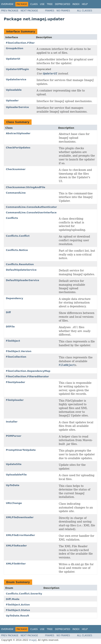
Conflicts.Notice (17, 250)
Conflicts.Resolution (20, 264)
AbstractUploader (18, 133)
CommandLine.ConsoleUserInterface (31, 212)
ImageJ (33, 640)
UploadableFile (16, 475)
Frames (50, 11)
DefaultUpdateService (21, 270)
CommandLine (16, 193)
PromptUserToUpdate (21, 450)
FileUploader (15, 400)
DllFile (10, 327)
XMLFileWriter (16, 564)
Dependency (15, 298)
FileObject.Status (18, 610)
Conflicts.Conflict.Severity (24, 594)
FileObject (13, 341)
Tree (50, 4)
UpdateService (16, 79)
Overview (7, 4)
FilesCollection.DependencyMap (28, 371)
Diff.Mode (13, 599)
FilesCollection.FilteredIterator (27, 376)
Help (85, 4)
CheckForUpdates (18, 148)
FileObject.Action (18, 605)
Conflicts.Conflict (18, 236)
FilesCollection (16, 357)
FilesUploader (16, 382)
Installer (12, 422)
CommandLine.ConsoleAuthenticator (31, 207)
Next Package (29, 11)
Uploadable (14, 90)
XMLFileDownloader (20, 517)
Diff (8, 312)
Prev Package (10, 11)
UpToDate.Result (17, 616)
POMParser (14, 436)
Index (76, 4)
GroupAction (15, 48)
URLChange (14, 503)
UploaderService (17, 107)
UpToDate (13, 485)
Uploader (12, 101)
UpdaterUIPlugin (17, 69)
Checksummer (16, 169)
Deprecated (63, 4)
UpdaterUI (13, 59)
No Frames (63, 11)
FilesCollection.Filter (20, 43)
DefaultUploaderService (23, 280)
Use (42, 4)
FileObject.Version (19, 351)
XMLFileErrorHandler (20, 535)
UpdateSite (14, 464)
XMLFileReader (16, 546)
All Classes (85, 11)
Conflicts (12, 218)
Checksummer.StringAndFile (26, 187)
